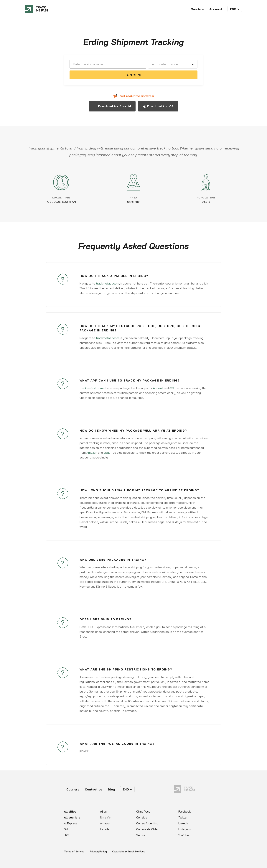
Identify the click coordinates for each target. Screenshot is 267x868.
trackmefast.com (107, 283)
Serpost (141, 835)
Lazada (105, 829)
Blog (111, 789)
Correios (142, 817)
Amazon (92, 453)
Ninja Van (106, 817)
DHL (67, 829)
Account (216, 9)
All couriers (72, 817)
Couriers (197, 9)
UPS (67, 835)
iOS (172, 388)
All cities (70, 812)
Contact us (94, 789)
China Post (143, 812)
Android (158, 388)
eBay (107, 453)
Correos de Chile (147, 829)
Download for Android (114, 106)
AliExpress (71, 823)
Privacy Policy (98, 852)
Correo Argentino (147, 823)
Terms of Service (74, 852)
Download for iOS (160, 106)
